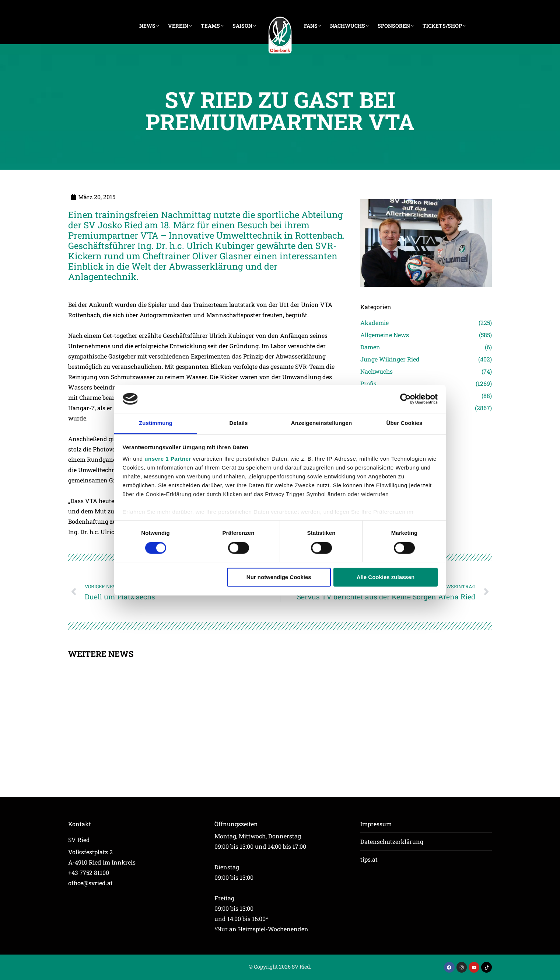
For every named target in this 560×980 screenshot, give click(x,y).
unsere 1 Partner (168, 459)
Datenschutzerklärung (392, 842)
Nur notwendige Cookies (279, 577)
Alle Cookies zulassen (386, 577)
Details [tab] (239, 423)
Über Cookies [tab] (405, 423)
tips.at (369, 859)
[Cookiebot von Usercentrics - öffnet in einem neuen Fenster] (405, 399)
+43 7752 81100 (89, 872)
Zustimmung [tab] (156, 423)
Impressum (376, 824)
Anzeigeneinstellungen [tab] (321, 423)
